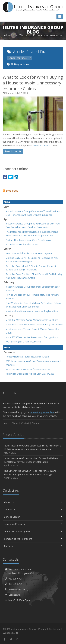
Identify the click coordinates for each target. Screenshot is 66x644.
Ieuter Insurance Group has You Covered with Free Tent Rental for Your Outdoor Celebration (33, 462)
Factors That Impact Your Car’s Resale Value (29, 240)
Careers (33, 546)
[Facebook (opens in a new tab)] (5, 177)
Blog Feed (10, 191)
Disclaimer (55, 629)
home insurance (42, 145)
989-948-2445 (15, 589)
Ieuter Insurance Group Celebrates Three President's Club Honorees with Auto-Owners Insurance (33, 449)
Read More (13, 151)
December (10, 352)
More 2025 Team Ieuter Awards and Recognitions (32, 337)
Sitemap (36, 423)
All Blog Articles (18, 64)
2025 (7, 347)
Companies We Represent (33, 539)
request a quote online (42, 412)
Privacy (42, 629)
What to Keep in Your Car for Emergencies (28, 369)
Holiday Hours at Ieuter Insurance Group (27, 357)
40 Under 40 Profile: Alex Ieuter (22, 244)
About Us (33, 502)
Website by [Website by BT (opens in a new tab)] (11, 633)
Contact (25, 423)
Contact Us (33, 509)
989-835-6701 (15, 579)
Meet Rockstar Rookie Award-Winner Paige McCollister (34, 324)
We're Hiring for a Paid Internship (23, 342)
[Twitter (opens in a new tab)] (10, 177)
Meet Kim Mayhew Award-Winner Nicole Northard (32, 320)
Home (6, 423)
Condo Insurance (18, 58)
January (8, 315)
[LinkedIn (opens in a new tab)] (16, 177)
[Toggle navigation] (60, 17)
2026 (7, 202)
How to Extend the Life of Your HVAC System (29, 253)
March (7, 249)
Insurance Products (33, 524)
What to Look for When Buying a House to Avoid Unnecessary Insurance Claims (33, 83)
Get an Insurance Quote (33, 531)
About (15, 423)
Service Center (33, 517)
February (9, 282)
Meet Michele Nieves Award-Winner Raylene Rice (32, 311)
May (6, 207)
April (6, 219)
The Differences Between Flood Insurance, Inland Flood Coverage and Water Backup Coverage (33, 474)
